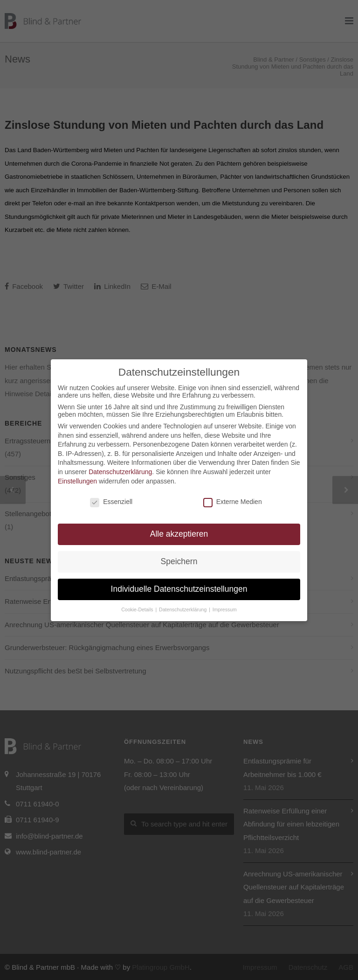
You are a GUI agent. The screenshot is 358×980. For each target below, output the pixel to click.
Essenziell (111, 502)
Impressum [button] (225, 609)
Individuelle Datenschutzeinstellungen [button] (179, 589)
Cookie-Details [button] (138, 609)
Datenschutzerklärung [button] (183, 609)
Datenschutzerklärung (120, 472)
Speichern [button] (179, 561)
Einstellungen (77, 481)
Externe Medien (233, 502)
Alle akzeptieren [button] (179, 534)
